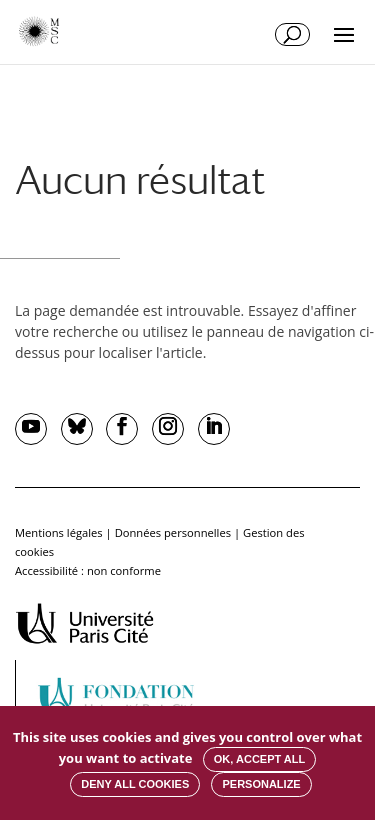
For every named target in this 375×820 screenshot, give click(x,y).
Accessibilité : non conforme (88, 570)
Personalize (261, 784)
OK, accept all (259, 759)
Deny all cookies (135, 784)
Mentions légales (59, 532)
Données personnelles (173, 532)
